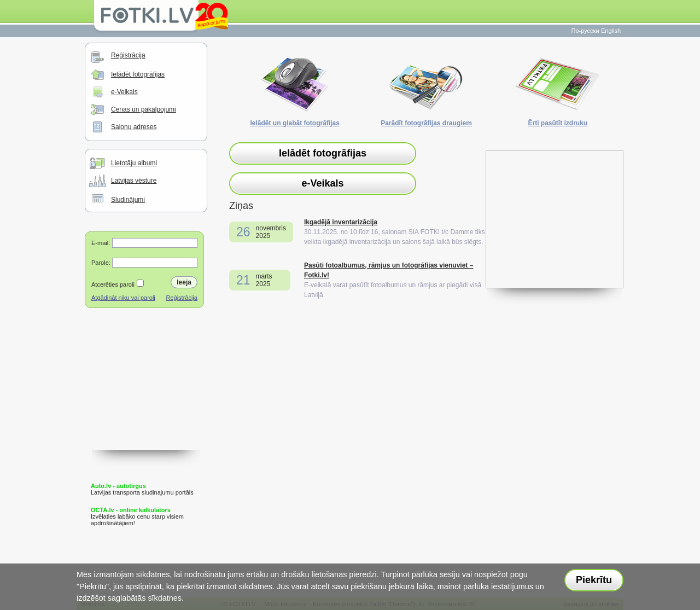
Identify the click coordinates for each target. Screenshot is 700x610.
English (611, 31)
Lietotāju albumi (134, 163)
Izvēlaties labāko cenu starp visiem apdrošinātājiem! (137, 516)
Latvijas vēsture (134, 181)
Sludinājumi (128, 200)
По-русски (585, 31)
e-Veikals (124, 92)
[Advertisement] (146, 396)
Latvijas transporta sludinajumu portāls (142, 489)
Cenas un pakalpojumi (144, 109)
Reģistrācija (128, 55)
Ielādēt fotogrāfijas (138, 74)
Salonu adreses (134, 127)
